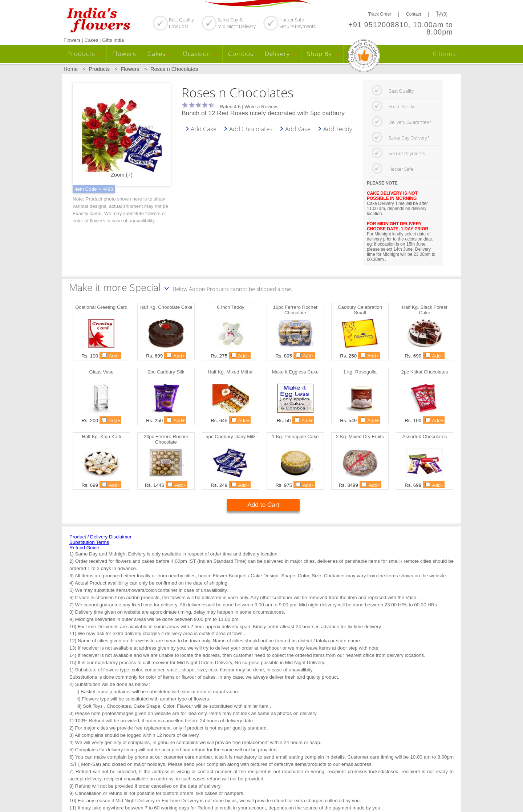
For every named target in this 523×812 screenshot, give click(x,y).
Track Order (380, 14)
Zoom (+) (122, 135)
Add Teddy (338, 129)
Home (71, 69)
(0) (442, 14)
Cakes (159, 54)
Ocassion (200, 54)
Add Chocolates (251, 129)
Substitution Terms (89, 542)
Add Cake (204, 129)
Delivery (280, 54)
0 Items (444, 54)
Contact (413, 14)
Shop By (322, 54)
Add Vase (298, 129)
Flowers (124, 54)
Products (84, 54)
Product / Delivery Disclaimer (100, 537)
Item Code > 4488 (94, 189)
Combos (241, 54)
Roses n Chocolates (174, 69)
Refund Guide (84, 548)
